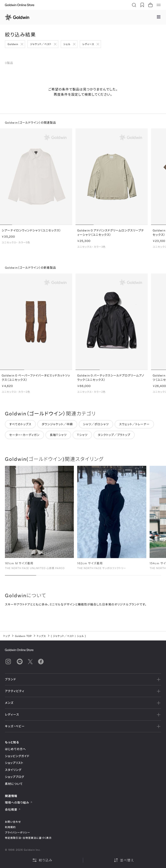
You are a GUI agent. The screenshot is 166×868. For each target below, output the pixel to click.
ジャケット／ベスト (41, 44)
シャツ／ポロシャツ (96, 427)
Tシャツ (82, 437)
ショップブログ (15, 777)
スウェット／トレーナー (134, 427)
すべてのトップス (20, 427)
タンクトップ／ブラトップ (114, 437)
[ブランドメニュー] (159, 17)
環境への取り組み (19, 802)
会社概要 (13, 809)
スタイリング (13, 770)
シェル (67, 44)
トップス (41, 636)
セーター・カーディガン (24, 437)
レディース (88, 44)
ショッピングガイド (17, 756)
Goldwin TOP (23, 636)
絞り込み (42, 860)
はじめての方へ (15, 749)
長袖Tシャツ (58, 437)
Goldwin (13, 44)
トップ (7, 636)
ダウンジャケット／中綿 (57, 427)
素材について (14, 784)
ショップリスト (14, 763)
